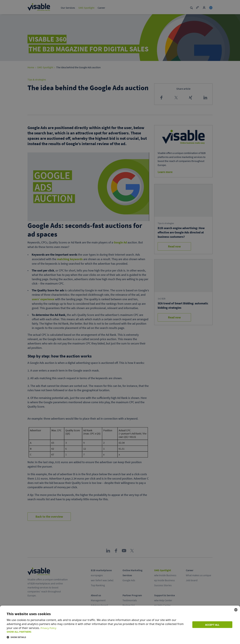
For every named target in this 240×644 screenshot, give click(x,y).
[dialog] (120, 625)
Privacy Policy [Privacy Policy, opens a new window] (49, 628)
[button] (98, 632)
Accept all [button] (213, 624)
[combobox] (236, 610)
